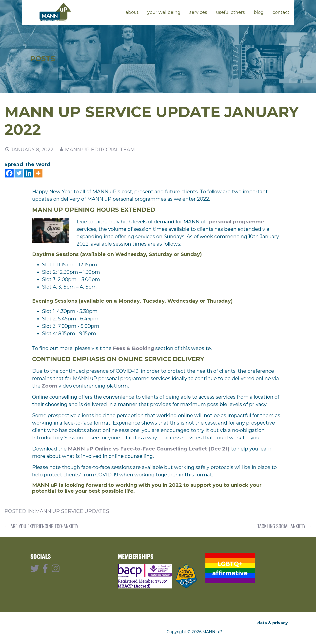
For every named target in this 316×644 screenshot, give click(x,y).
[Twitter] (19, 173)
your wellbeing (164, 12)
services (198, 12)
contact (281, 12)
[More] (38, 173)
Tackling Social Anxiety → (285, 526)
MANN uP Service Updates (72, 511)
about (132, 12)
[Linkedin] (29, 173)
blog (259, 12)
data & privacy (273, 623)
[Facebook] (9, 173)
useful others (230, 12)
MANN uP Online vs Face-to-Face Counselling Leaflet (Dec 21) (149, 449)
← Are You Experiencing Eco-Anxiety (41, 526)
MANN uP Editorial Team (100, 150)
